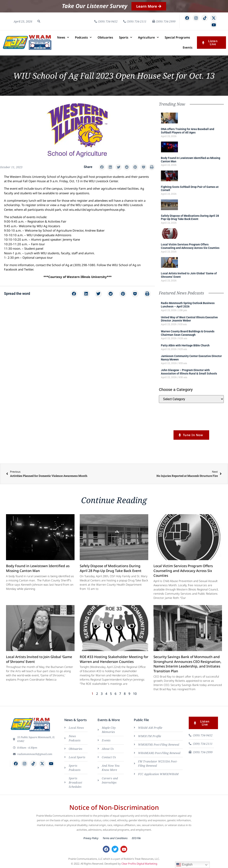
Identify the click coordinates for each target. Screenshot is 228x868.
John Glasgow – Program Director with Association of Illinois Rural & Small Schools (189, 372)
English (184, 865)
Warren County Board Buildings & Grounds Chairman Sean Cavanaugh (188, 333)
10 (135, 694)
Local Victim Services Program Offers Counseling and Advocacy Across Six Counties (190, 246)
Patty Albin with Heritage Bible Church (185, 345)
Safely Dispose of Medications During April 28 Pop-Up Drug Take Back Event (190, 217)
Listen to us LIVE (191, 423)
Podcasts (83, 37)
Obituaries (105, 37)
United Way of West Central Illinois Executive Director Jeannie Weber (189, 319)
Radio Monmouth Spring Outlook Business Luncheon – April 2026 (188, 305)
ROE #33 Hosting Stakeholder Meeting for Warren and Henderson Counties (114, 659)
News (63, 37)
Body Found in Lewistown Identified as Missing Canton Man (38, 568)
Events (188, 47)
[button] (39, 21)
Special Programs (177, 37)
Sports (126, 37)
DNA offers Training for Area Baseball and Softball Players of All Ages (188, 131)
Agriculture (148, 37)
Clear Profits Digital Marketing (139, 864)
